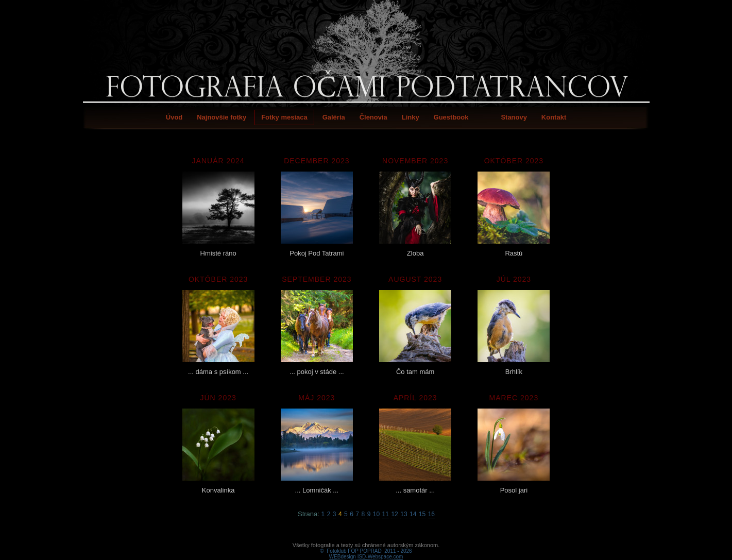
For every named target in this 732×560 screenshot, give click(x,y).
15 (422, 514)
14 (413, 514)
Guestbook (451, 117)
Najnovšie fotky (222, 117)
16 (431, 514)
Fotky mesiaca (284, 117)
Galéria (334, 117)
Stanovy (514, 117)
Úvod (174, 117)
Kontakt (554, 117)
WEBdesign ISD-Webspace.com (366, 545)
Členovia (373, 117)
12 (394, 514)
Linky (411, 117)
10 (376, 514)
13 (404, 514)
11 (386, 514)
